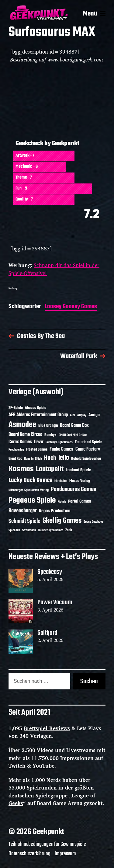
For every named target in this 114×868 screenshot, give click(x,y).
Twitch (17, 766)
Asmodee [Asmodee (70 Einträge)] (22, 425)
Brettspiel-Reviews (47, 728)
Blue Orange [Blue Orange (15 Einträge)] (48, 426)
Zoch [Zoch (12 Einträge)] (69, 530)
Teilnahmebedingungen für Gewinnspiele (47, 844)
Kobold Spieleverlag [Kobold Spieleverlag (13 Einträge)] (86, 459)
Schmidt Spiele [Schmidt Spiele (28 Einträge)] (24, 521)
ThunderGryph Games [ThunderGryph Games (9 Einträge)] (51, 530)
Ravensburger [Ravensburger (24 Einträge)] (23, 511)
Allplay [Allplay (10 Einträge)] (82, 415)
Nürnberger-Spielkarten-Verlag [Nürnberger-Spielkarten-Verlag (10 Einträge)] (29, 490)
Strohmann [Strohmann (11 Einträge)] (29, 530)
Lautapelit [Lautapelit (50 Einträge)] (50, 469)
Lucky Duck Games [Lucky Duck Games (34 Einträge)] (30, 480)
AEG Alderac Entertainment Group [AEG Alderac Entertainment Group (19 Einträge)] (38, 415)
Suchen (89, 682)
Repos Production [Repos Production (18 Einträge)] (55, 511)
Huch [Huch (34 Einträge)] (50, 458)
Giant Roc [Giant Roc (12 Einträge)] (15, 459)
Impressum (66, 854)
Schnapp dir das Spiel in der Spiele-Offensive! (54, 269)
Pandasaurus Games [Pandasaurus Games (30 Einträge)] (73, 490)
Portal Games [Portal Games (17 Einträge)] (79, 502)
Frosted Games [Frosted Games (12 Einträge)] (37, 450)
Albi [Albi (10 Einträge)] (73, 415)
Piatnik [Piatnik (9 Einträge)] (62, 502)
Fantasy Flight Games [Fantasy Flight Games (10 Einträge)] (59, 442)
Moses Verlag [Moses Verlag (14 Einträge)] (80, 481)
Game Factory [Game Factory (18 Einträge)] (88, 449)
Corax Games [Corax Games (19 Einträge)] (20, 442)
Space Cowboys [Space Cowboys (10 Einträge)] (93, 522)
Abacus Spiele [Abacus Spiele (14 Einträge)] (36, 408)
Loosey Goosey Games (71, 307)
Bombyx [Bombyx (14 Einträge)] (50, 435)
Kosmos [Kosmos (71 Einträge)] (21, 469)
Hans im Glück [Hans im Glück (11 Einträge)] (33, 459)
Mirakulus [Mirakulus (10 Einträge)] (61, 481)
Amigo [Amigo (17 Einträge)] (94, 415)
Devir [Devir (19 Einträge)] (39, 442)
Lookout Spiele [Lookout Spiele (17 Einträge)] (78, 470)
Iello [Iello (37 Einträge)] (64, 458)
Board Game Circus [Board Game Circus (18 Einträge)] (25, 435)
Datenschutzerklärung (29, 854)
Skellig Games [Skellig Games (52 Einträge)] (62, 521)
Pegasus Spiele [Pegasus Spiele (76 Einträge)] (32, 500)
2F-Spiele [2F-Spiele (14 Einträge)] (16, 408)
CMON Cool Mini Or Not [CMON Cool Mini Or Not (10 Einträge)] (73, 435)
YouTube (43, 766)
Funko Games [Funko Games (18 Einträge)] (61, 449)
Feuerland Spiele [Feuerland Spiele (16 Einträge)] (88, 442)
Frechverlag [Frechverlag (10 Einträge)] (16, 450)
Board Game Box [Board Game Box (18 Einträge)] (74, 426)
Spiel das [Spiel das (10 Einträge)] (14, 530)
